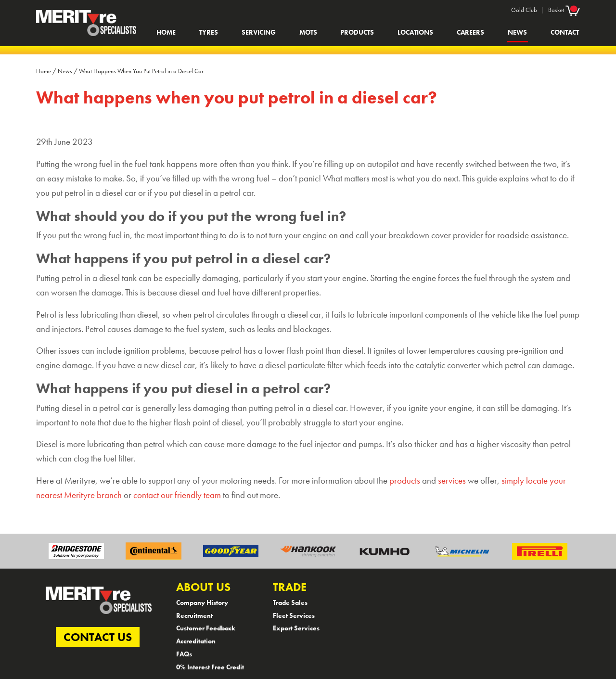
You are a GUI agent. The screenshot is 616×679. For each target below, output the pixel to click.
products (405, 481)
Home (166, 32)
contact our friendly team (177, 495)
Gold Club (524, 10)
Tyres (209, 32)
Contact (565, 32)
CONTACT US (98, 637)
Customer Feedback (206, 628)
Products (357, 32)
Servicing (259, 32)
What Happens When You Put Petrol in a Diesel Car (141, 71)
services (452, 481)
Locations (415, 32)
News (517, 32)
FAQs (184, 654)
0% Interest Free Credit (210, 667)
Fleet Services (294, 615)
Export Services (296, 628)
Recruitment (194, 615)
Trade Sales (290, 602)
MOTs (308, 32)
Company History (202, 602)
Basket (564, 10)
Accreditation (196, 641)
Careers (470, 32)
